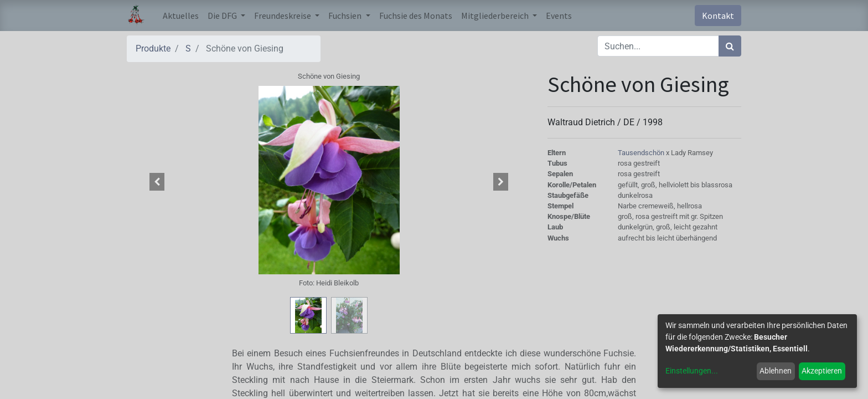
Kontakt (718, 16)
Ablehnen (776, 371)
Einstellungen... (692, 371)
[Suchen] (730, 46)
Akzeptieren (822, 371)
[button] (157, 182)
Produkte (153, 48)
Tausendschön (642, 153)
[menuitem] (181, 16)
